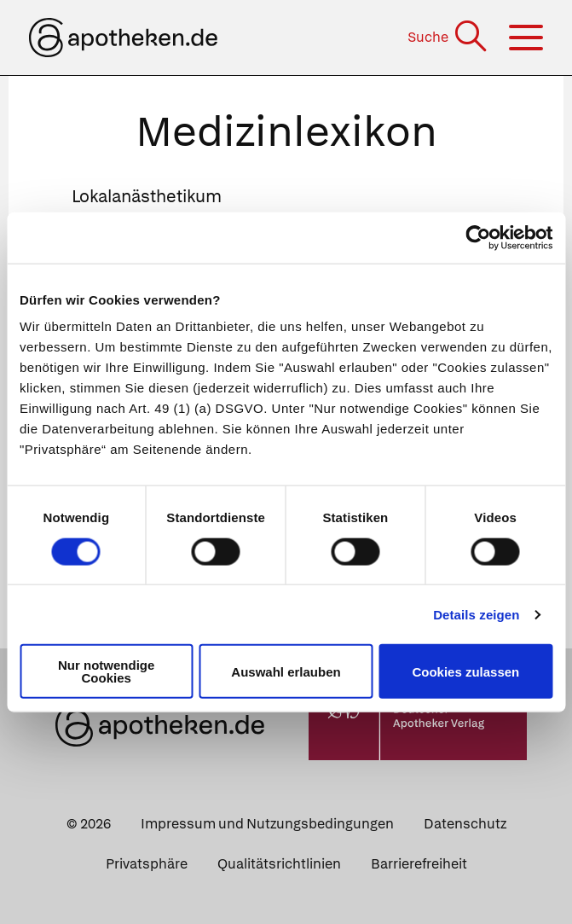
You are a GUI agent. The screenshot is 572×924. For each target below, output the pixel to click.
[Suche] (449, 37)
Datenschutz (465, 824)
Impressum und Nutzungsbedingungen (267, 824)
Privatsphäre (147, 864)
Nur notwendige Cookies (106, 671)
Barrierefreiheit (419, 864)
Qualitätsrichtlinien (279, 864)
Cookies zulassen (465, 671)
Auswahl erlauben (286, 671)
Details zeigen (476, 614)
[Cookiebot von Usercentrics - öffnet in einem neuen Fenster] (478, 237)
